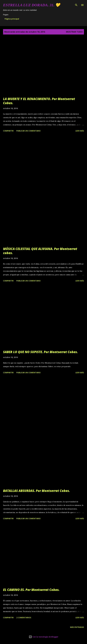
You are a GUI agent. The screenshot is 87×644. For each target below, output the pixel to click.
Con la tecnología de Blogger (43, 637)
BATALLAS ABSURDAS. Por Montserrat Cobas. (36, 491)
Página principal (12, 19)
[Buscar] (76, 5)
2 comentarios (24, 618)
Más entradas (77, 627)
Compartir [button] (8, 131)
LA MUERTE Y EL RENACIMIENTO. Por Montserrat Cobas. (39, 101)
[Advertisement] (43, 162)
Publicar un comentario (28, 131)
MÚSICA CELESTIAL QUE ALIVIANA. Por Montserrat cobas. (40, 251)
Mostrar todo (74, 32)
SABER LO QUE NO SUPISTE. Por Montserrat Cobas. (40, 352)
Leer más (80, 131)
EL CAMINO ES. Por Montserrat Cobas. (31, 590)
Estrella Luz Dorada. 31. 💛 (32, 5)
